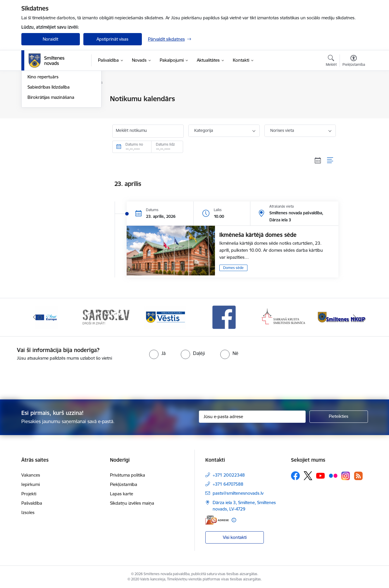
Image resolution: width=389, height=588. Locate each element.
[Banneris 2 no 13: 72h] (106, 317)
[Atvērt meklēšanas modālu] (331, 61)
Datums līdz (165, 144)
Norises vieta (282, 130)
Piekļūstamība (124, 484)
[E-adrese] (217, 520)
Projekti (29, 494)
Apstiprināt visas (112, 39)
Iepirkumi (31, 484)
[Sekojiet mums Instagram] (346, 476)
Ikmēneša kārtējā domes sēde (258, 235)
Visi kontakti (235, 537)
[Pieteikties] (339, 417)
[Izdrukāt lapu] (353, 96)
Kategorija (204, 130)
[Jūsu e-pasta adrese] (252, 417)
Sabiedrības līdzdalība (49, 150)
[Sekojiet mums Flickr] (333, 475)
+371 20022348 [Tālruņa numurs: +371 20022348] (229, 475)
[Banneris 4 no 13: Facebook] (224, 317)
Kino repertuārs (43, 140)
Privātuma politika (128, 475)
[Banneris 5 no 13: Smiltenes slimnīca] (284, 317)
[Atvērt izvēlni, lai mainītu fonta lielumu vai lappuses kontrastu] (354, 61)
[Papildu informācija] (234, 520)
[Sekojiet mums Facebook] (295, 476)
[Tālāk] (354, 317)
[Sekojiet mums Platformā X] (308, 476)
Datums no (134, 144)
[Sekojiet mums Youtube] (321, 475)
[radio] (157, 353)
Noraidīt (50, 39)
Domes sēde (233, 268)
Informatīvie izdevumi (49, 119)
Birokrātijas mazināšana (51, 160)
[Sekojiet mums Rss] (358, 476)
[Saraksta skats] (330, 160)
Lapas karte (122, 494)
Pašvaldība (32, 503)
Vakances (31, 475)
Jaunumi (36, 109)
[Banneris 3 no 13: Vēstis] (165, 317)
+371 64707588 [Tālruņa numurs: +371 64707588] (228, 484)
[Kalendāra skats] (318, 160)
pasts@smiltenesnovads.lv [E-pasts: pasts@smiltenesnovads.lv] (238, 493)
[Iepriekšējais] (35, 317)
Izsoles (28, 512)
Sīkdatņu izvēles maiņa (132, 503)
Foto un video (41, 130)
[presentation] (205, 378)
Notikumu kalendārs (47, 99)
